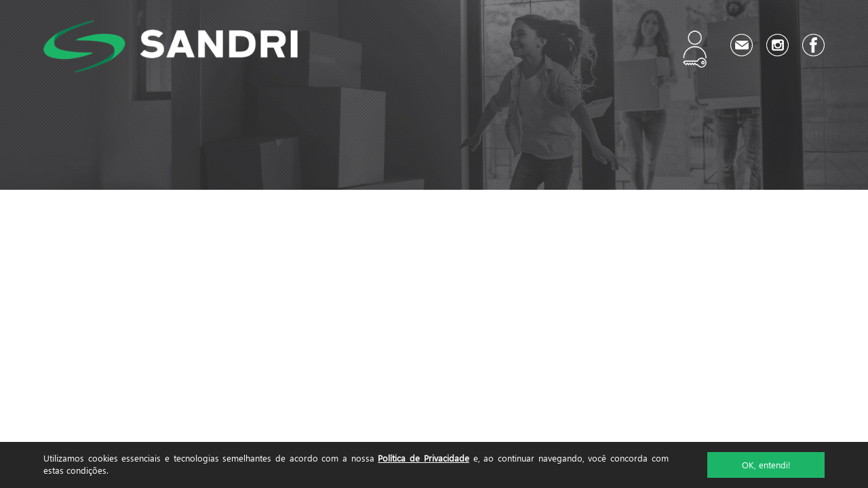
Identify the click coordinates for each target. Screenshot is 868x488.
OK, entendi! (766, 465)
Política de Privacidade (423, 458)
